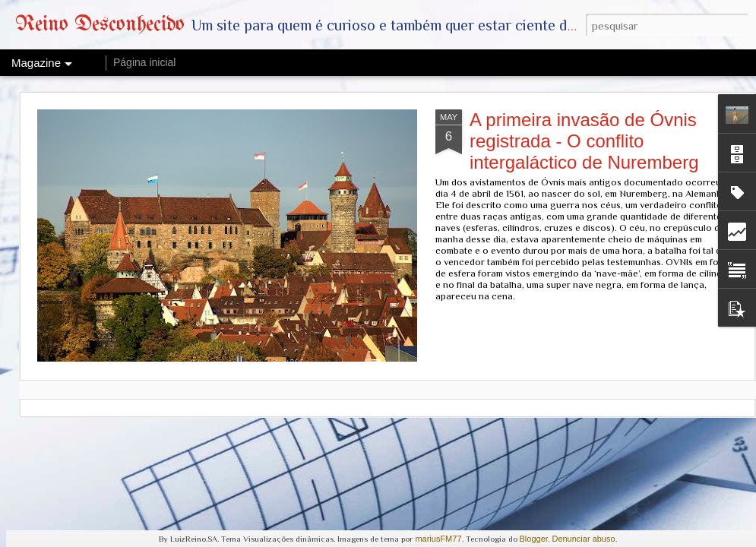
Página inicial (145, 62)
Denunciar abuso (583, 539)
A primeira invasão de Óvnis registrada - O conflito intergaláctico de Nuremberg (584, 141)
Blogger (534, 539)
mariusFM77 (438, 539)
